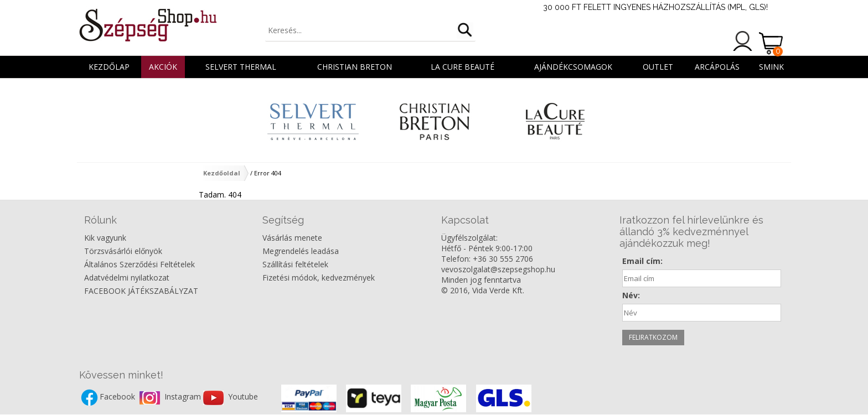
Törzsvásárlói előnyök (123, 251)
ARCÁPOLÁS (717, 67)
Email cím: (642, 261)
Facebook (118, 397)
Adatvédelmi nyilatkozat (127, 278)
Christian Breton (355, 67)
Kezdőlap (109, 67)
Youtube (243, 397)
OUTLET (658, 67)
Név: (631, 295)
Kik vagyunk (105, 238)
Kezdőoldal (222, 173)
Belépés (743, 41)
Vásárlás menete (292, 238)
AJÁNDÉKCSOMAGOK (573, 67)
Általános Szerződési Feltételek (139, 264)
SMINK (771, 67)
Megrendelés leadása (301, 251)
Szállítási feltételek (295, 264)
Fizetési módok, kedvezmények (319, 278)
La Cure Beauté (463, 67)
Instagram (184, 397)
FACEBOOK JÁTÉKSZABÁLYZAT (141, 291)
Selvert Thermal (241, 67)
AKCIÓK (163, 67)
